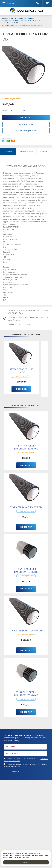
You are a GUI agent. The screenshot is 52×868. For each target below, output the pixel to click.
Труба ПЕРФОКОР (10, 25)
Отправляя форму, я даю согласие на (26, 765)
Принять (26, 862)
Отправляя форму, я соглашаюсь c (26, 760)
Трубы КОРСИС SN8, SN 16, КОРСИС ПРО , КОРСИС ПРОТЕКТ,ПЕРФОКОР (22, 22)
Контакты (27, 324)
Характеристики (26, 151)
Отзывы (43, 151)
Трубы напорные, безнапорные (23, 18)
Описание (8, 151)
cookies (17, 853)
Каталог (5, 18)
